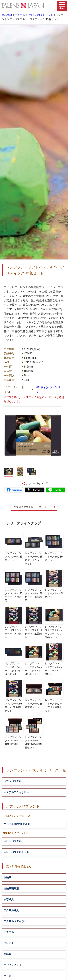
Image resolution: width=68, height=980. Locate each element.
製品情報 (7, 15)
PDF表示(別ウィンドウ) (48, 389)
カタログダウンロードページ (30, 507)
